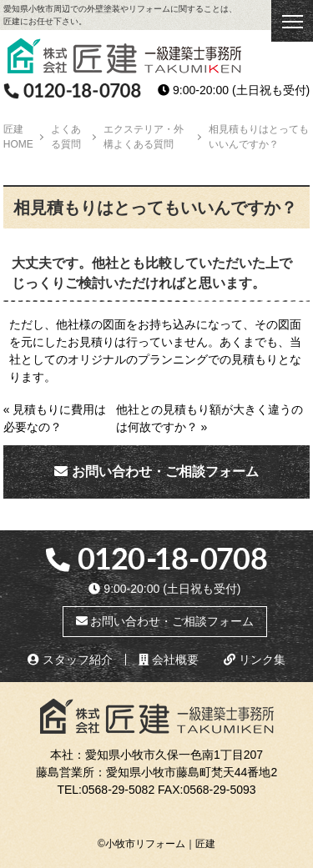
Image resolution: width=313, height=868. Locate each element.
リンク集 (255, 660)
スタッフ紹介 (70, 660)
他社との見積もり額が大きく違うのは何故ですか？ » (210, 418)
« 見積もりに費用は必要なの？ (55, 418)
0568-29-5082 (118, 790)
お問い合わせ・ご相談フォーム (156, 472)
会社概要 (169, 660)
